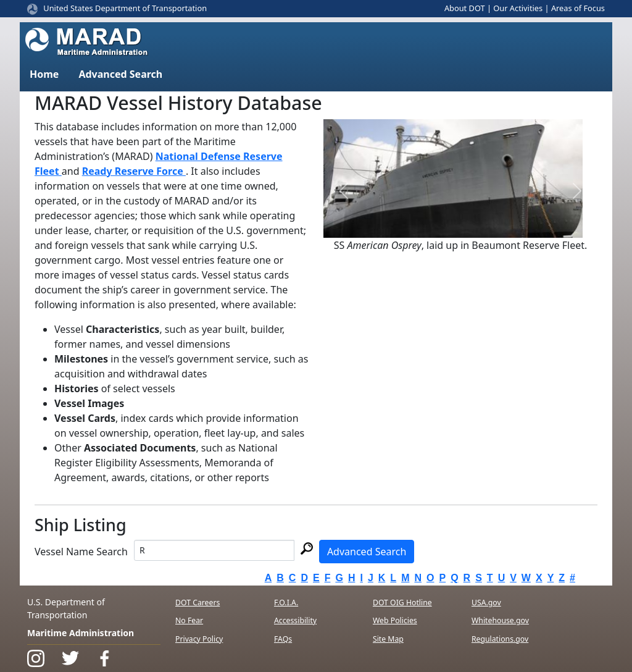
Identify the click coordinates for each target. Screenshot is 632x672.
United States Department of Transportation (125, 8)
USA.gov (486, 603)
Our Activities (518, 8)
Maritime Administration (81, 633)
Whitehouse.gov (500, 620)
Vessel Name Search (81, 552)
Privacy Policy (199, 639)
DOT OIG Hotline (402, 603)
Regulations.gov (500, 639)
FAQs (283, 639)
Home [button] (44, 74)
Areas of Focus (578, 8)
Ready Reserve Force (134, 171)
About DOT (465, 8)
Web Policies (395, 620)
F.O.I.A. (286, 603)
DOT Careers (197, 603)
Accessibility (295, 620)
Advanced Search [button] (120, 74)
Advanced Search (367, 552)
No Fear (189, 620)
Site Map (388, 639)
